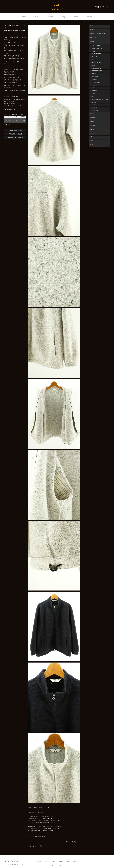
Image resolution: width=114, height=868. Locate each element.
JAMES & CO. (95, 79)
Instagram (52, 865)
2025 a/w (92, 117)
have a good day (96, 62)
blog (63, 17)
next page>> (47, 846)
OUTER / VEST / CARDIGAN (98, 34)
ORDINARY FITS (96, 68)
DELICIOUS (95, 77)
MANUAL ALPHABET (97, 48)
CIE (93, 97)
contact (90, 17)
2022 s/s (92, 145)
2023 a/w (92, 133)
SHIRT (92, 30)
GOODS (92, 42)
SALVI (93, 105)
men (37, 17)
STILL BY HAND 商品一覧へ (36, 836)
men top (40, 846)
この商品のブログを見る (15, 134)
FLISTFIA (94, 91)
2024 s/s (92, 129)
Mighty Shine (95, 108)
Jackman (94, 88)
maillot (93, 65)
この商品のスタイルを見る (15, 137)
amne (93, 85)
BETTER (94, 74)
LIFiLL (93, 94)
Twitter (38, 865)
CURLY (94, 51)
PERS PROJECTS (97, 71)
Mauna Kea (95, 111)
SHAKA (94, 102)
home (24, 17)
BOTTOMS (93, 38)
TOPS (92, 26)
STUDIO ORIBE (96, 82)
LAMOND (94, 57)
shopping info (100, 7)
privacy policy (61, 865)
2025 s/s (92, 121)
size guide (7, 125)
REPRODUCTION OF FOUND (100, 99)
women (50, 17)
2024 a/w (92, 125)
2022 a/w (92, 141)
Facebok (45, 865)
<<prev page (32, 846)
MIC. (93, 60)
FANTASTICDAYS (96, 54)
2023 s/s (92, 137)
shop (76, 17)
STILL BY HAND (96, 45)
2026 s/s (92, 114)
